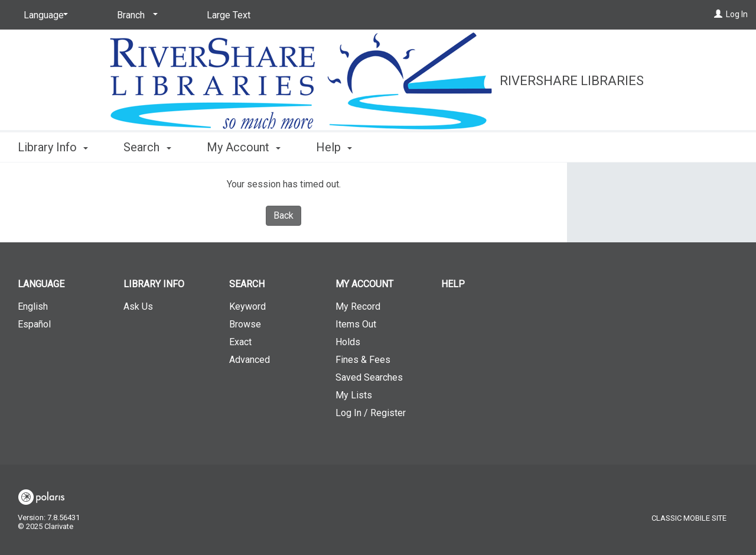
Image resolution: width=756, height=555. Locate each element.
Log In (737, 14)
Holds (348, 342)
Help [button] (334, 147)
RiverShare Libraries (572, 81)
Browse (245, 324)
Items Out (356, 324)
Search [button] (147, 147)
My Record (358, 306)
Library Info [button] (53, 147)
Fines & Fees (363, 360)
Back (283, 215)
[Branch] (135, 15)
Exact (240, 342)
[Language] (44, 15)
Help (453, 284)
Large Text (229, 15)
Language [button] (41, 284)
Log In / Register (371, 413)
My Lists (354, 395)
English (33, 306)
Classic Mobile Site (689, 518)
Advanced (250, 360)
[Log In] (718, 14)
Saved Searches (369, 377)
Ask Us (138, 306)
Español (34, 324)
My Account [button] (244, 147)
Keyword (247, 306)
